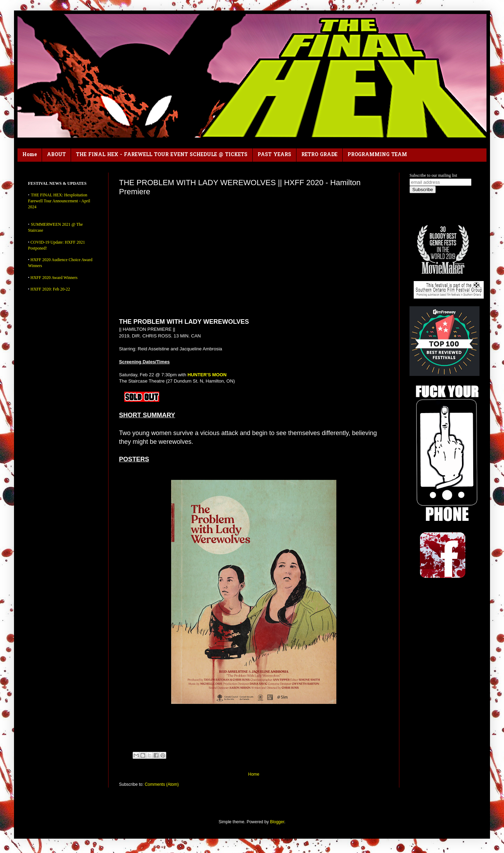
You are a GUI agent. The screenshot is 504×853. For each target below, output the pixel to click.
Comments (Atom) (162, 784)
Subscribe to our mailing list (433, 175)
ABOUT (56, 155)
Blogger (277, 822)
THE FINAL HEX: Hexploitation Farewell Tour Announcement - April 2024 (59, 201)
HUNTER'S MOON (207, 375)
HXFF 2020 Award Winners (54, 278)
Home (30, 155)
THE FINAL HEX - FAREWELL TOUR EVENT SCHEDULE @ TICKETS (162, 155)
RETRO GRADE (319, 155)
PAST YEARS (274, 155)
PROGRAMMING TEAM (377, 155)
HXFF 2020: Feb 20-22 (50, 289)
